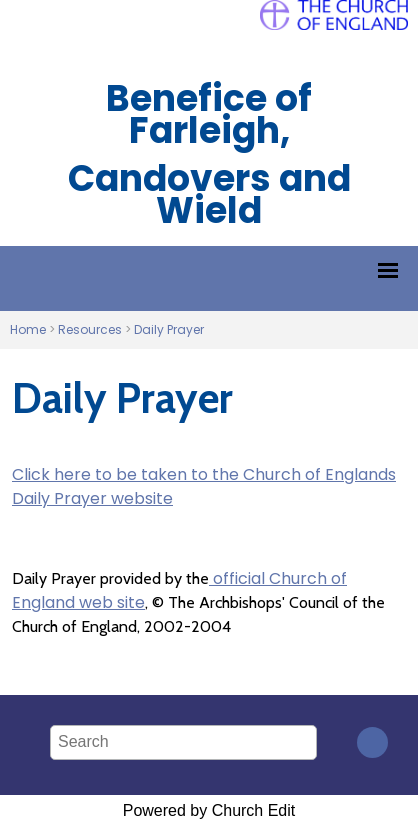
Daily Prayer (169, 329)
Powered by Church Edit (209, 810)
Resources (90, 329)
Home (28, 329)
